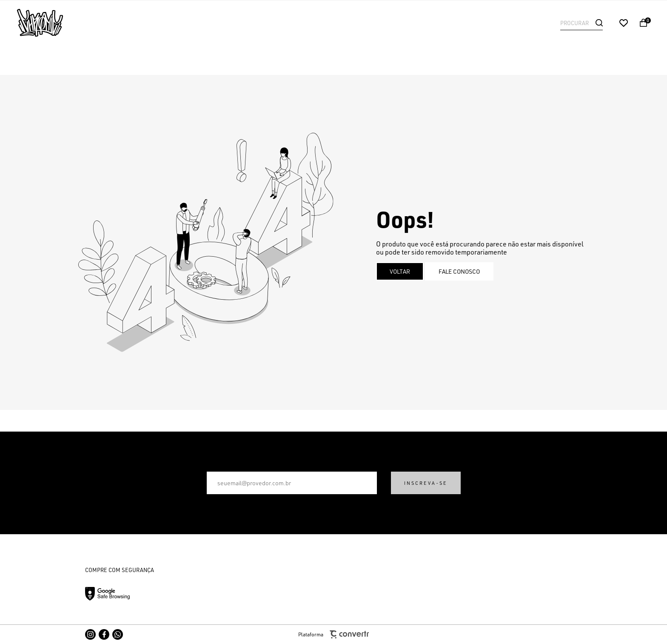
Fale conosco (459, 271)
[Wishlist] (624, 23)
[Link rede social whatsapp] (118, 634)
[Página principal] (72, 23)
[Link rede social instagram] (90, 634)
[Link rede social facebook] (104, 634)
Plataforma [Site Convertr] (333, 634)
